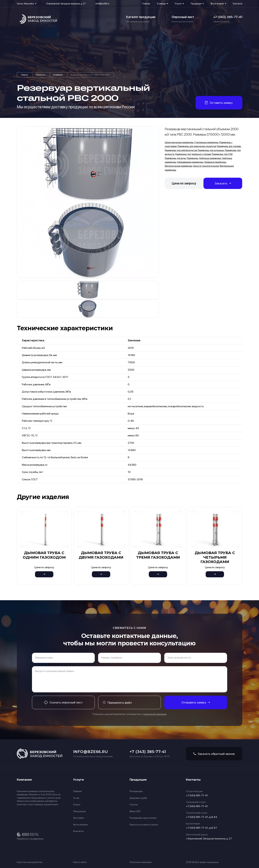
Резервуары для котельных (211, 150)
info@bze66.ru (102, 4)
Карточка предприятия (30, 862)
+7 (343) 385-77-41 (228, 17)
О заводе (161, 4)
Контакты (238, 4)
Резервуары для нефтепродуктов (181, 150)
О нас (76, 798)
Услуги (178, 4)
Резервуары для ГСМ (222, 154)
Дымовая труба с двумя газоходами (101, 555)
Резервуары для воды (175, 158)
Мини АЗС (135, 811)
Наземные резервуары (215, 162)
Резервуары (58, 75)
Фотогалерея (217, 4)
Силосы (134, 805)
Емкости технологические (206, 166)
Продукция (196, 4)
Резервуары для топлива (229, 146)
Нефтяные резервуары (210, 158)
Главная (146, 4)
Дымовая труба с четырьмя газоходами (215, 557)
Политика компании (141, 862)
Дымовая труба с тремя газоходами (158, 555)
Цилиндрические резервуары (179, 142)
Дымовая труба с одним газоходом (44, 555)
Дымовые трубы (138, 798)
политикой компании (155, 714)
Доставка (79, 818)
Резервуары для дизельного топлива (193, 154)
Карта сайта (80, 862)
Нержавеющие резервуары (190, 162)
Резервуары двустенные (143, 818)
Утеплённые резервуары (206, 142)
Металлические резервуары (179, 166)
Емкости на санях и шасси (144, 825)
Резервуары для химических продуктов (197, 146)
